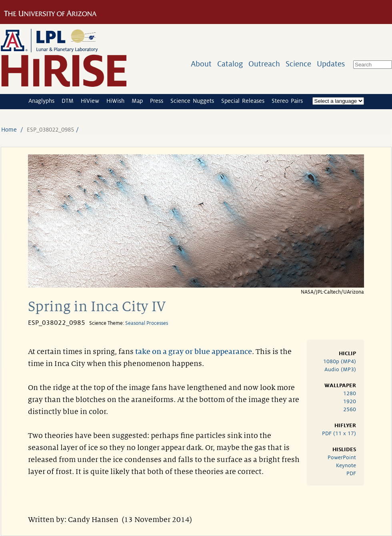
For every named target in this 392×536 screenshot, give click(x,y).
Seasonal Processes (147, 323)
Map (137, 101)
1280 (350, 393)
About (201, 64)
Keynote (346, 465)
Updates (331, 64)
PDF (351, 473)
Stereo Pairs (287, 101)
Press (157, 101)
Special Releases (243, 101)
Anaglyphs (41, 101)
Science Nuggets (192, 101)
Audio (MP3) (340, 369)
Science (298, 64)
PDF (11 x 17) (339, 433)
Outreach (264, 64)
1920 (350, 401)
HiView (90, 101)
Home (9, 130)
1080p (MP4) (340, 361)
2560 (350, 409)
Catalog (230, 64)
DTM (68, 101)
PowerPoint (342, 457)
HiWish (115, 101)
